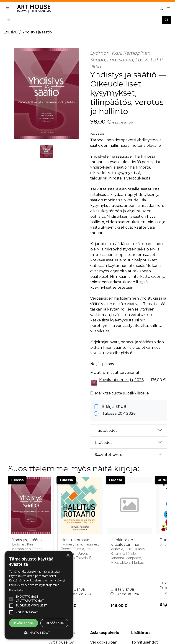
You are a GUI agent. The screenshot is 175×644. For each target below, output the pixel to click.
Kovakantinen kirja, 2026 (121, 380)
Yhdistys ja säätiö (37, 32)
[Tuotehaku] (87, 20)
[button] (39, 633)
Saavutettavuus (109, 455)
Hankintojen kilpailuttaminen (126, 542)
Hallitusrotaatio (75, 540)
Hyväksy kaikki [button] (24, 623)
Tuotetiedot (106, 431)
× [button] (68, 556)
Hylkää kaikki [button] (54, 623)
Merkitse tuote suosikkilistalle (122, 393)
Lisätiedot (103, 443)
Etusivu (11, 32)
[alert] (39, 595)
